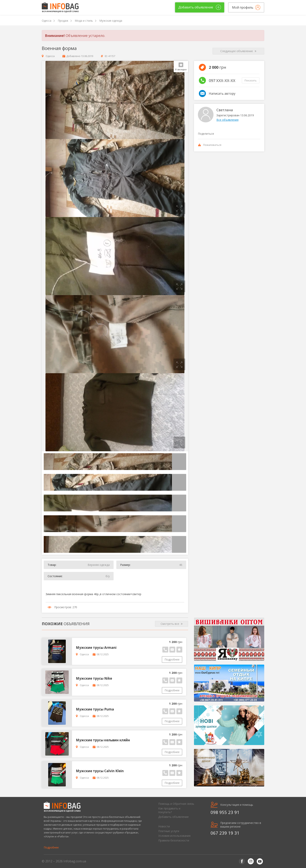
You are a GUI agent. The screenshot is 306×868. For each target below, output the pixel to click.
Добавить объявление (173, 817)
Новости (164, 826)
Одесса (47, 21)
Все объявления (227, 120)
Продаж (63, 21)
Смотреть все (172, 624)
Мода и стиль (84, 21)
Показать (251, 80)
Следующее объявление (238, 51)
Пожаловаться (210, 145)
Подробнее (172, 659)
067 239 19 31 (225, 833)
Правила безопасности (174, 840)
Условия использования (174, 836)
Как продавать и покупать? (169, 810)
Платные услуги (169, 831)
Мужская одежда (111, 21)
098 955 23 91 (225, 812)
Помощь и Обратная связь (176, 804)
